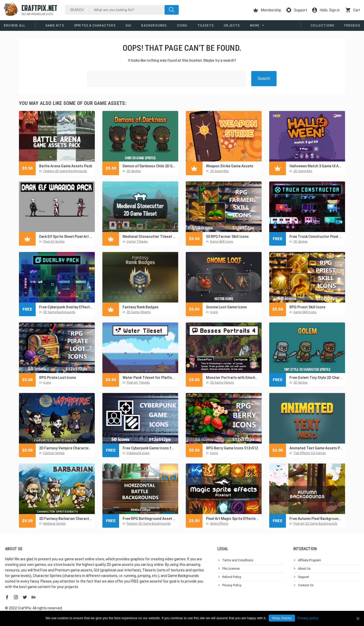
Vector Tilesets (137, 242)
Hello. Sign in (326, 10)
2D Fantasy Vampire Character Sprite (66, 448)
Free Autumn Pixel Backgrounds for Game (316, 519)
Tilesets (206, 26)
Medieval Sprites (54, 524)
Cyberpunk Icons (138, 453)
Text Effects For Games (310, 453)
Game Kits (55, 26)
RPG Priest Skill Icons (308, 307)
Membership (267, 10)
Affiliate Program (310, 560)
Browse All (15, 26)
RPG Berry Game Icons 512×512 (232, 448)
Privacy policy (308, 618)
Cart (353, 10)
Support (297, 10)
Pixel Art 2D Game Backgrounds (315, 524)
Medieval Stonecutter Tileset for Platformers (149, 237)
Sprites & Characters (95, 26)
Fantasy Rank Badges (141, 307)
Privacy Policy (232, 585)
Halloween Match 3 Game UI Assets (316, 166)
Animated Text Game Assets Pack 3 (316, 448)
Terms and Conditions (238, 560)
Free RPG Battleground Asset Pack (149, 519)
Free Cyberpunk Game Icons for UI (149, 448)
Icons (182, 26)
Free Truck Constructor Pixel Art (316, 237)
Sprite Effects (219, 524)
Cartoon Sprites (54, 453)
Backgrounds (154, 26)
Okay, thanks (282, 618)
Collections (322, 26)
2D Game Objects (139, 312)
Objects (232, 26)
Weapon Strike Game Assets (230, 166)
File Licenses (231, 569)
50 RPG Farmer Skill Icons (227, 237)
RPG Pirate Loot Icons (58, 378)
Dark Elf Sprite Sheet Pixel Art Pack (66, 237)
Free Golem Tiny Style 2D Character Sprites (316, 378)
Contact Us (306, 585)
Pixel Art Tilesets (138, 383)
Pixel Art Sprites (54, 242)
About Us (304, 569)
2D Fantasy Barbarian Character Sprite (66, 519)
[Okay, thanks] (358, 618)
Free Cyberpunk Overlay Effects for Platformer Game (66, 307)
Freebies (352, 26)
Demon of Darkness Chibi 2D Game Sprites (149, 166)
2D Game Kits (219, 171)
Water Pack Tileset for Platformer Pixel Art (149, 378)
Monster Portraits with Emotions (233, 378)
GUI (129, 26)
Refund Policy (232, 577)
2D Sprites (134, 171)
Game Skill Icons (222, 242)
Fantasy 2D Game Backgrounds (65, 171)
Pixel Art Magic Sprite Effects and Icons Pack (233, 519)
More (255, 26)
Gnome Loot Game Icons (226, 307)
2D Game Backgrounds (59, 312)
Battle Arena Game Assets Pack (66, 166)
